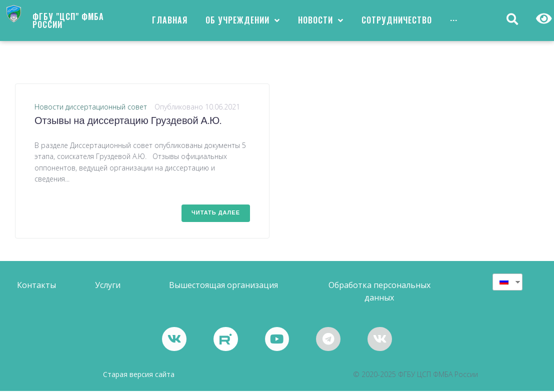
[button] (36, 285)
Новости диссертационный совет (91, 107)
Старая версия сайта (139, 375)
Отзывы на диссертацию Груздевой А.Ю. (128, 121)
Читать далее (216, 213)
